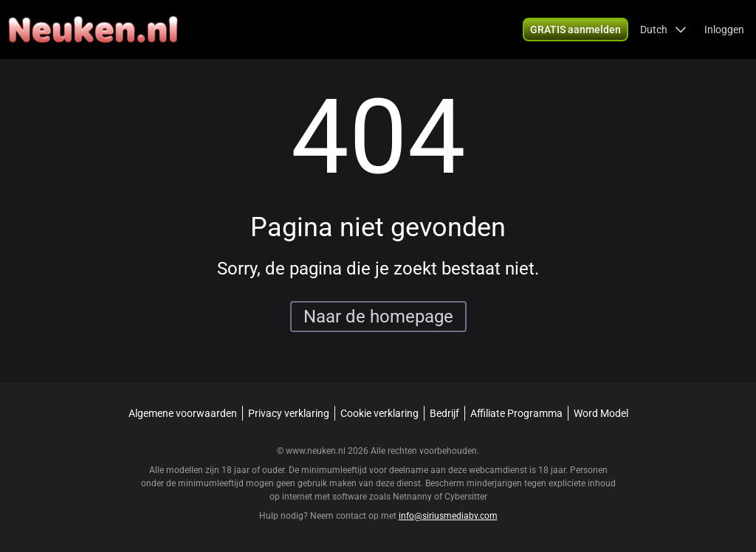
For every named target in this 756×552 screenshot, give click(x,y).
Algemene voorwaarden (183, 413)
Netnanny (413, 497)
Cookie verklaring (379, 413)
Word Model (601, 413)
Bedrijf (444, 413)
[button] (663, 30)
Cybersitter (466, 497)
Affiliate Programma (516, 413)
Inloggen (724, 30)
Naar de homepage (378, 317)
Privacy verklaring (289, 413)
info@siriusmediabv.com (448, 516)
